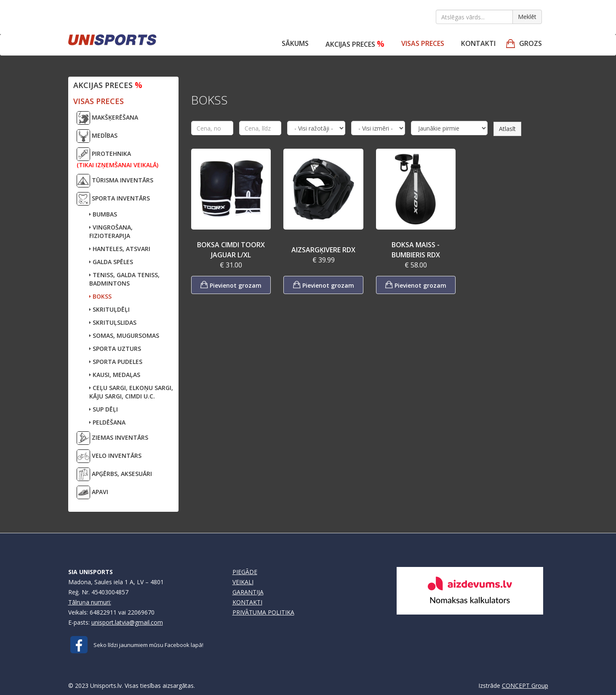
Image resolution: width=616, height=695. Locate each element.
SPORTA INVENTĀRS (113, 199)
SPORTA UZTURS (115, 349)
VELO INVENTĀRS (109, 456)
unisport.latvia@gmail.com (127, 622)
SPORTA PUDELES (116, 362)
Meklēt (527, 17)
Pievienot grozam (231, 285)
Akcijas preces (355, 44)
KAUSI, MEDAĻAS (115, 375)
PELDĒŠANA (107, 422)
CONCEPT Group (525, 686)
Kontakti (478, 43)
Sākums (295, 43)
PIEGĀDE (245, 572)
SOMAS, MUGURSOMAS (124, 335)
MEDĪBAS (97, 136)
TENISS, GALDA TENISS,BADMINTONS (124, 279)
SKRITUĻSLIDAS (113, 322)
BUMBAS (103, 214)
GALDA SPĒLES (111, 262)
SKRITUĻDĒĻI (109, 309)
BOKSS (100, 296)
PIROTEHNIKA (117, 158)
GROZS (531, 43)
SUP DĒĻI (104, 409)
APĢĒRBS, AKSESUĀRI (114, 474)
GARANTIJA (248, 592)
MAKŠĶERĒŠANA (107, 118)
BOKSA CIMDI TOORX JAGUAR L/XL (231, 250)
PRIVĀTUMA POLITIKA (263, 612)
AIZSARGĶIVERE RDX (323, 250)
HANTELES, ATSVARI (120, 249)
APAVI (92, 492)
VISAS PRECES (423, 43)
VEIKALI (243, 582)
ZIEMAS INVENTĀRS (112, 438)
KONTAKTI (247, 602)
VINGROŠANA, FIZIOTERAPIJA (111, 231)
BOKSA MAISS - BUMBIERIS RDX (416, 250)
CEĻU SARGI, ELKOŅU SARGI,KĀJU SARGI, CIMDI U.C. (131, 392)
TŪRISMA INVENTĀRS (115, 181)
